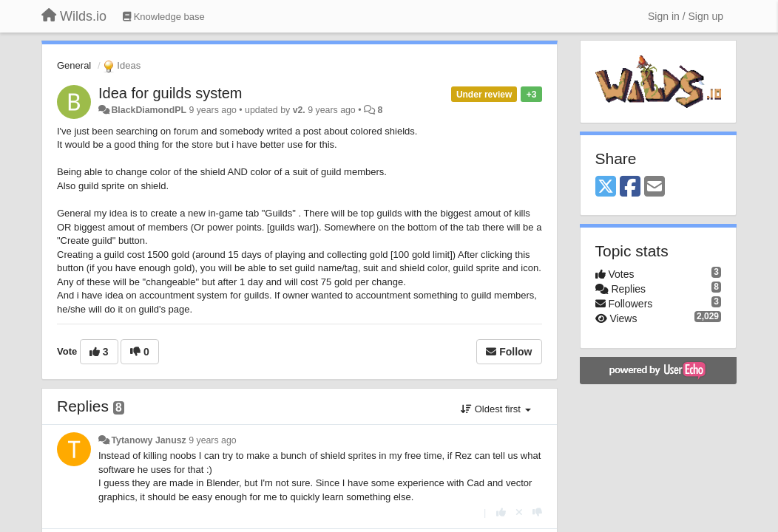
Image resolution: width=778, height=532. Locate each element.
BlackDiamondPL (149, 110)
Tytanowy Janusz (148, 440)
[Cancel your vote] (519, 512)
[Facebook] (630, 187)
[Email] (654, 187)
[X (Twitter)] (606, 187)
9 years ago (213, 440)
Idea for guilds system (170, 93)
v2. (299, 110)
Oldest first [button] (495, 409)
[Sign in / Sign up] (686, 16)
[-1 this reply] (537, 512)
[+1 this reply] (501, 512)
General (74, 65)
